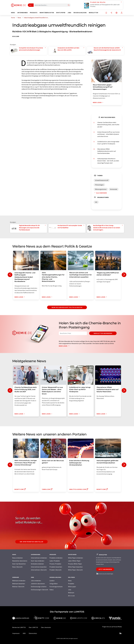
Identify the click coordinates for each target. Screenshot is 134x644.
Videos (52, 590)
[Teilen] (111, 13)
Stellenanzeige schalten (39, 587)
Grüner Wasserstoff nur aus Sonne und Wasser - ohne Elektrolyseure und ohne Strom (108, 134)
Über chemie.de (46, 627)
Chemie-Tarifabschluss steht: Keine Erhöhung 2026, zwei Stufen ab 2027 (108, 125)
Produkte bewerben (56, 567)
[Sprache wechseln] (117, 13)
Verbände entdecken (37, 564)
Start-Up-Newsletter (19, 564)
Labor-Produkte (55, 561)
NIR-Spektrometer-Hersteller (31, 542)
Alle (30, 5)
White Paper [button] (61, 13)
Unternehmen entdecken (39, 558)
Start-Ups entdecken (38, 561)
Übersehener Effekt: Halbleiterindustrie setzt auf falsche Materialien (107, 151)
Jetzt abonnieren (105, 569)
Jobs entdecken (36, 581)
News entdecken (17, 558)
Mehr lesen (64, 346)
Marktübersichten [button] (47, 13)
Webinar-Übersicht (18, 587)
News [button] (13, 13)
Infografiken (54, 584)
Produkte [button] (34, 13)
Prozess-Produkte (55, 564)
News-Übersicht (17, 567)
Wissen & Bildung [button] (80, 13)
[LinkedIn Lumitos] (120, 633)
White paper (72, 587)
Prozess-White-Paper (75, 564)
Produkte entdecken (56, 558)
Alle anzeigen (100, 193)
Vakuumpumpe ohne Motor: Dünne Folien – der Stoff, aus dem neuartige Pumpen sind (108, 161)
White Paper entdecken (76, 558)
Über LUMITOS (33, 627)
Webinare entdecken (19, 581)
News (70, 581)
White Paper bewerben (75, 567)
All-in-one (71, 596)
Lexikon (52, 581)
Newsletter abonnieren (103, 333)
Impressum (16, 633)
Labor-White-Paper (74, 561)
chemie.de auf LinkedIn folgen (105, 574)
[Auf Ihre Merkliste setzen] (106, 13)
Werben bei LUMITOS (19, 627)
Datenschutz (33, 633)
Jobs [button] (69, 13)
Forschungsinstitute (56, 587)
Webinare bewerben (19, 584)
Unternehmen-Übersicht (39, 570)
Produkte (71, 584)
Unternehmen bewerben (39, 567)
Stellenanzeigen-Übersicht (40, 590)
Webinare (71, 593)
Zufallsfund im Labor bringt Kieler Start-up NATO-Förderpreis (108, 143)
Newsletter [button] (93, 13)
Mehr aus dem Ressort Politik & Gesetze (67, 307)
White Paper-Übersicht (75, 570)
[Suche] (69, 5)
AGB (24, 633)
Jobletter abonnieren (38, 584)
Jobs (70, 590)
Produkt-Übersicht (56, 570)
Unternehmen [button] (22, 13)
